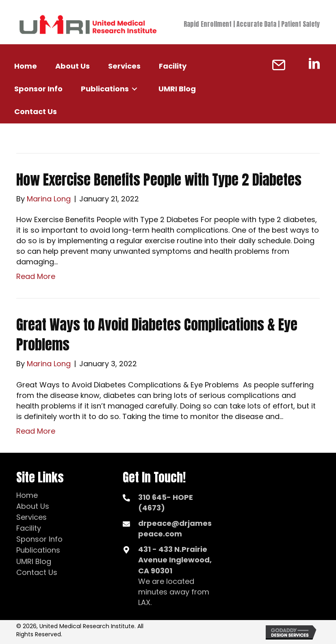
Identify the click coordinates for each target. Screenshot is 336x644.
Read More (36, 276)
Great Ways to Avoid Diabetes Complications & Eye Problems (157, 335)
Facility (29, 528)
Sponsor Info (39, 539)
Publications (38, 550)
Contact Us (37, 572)
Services (31, 517)
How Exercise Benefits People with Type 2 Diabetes (159, 180)
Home (27, 495)
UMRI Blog (34, 561)
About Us (33, 506)
